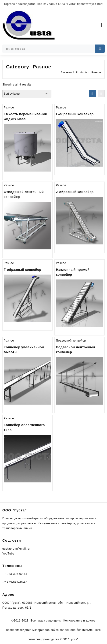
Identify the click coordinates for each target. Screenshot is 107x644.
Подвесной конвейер (71, 341)
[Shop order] (27, 94)
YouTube (8, 554)
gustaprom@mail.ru (16, 549)
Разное (9, 108)
